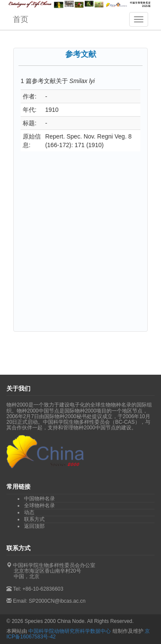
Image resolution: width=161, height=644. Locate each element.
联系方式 (34, 519)
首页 (21, 19)
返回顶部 (34, 526)
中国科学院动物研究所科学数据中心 (70, 631)
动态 (29, 512)
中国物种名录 (39, 499)
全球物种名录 (39, 505)
